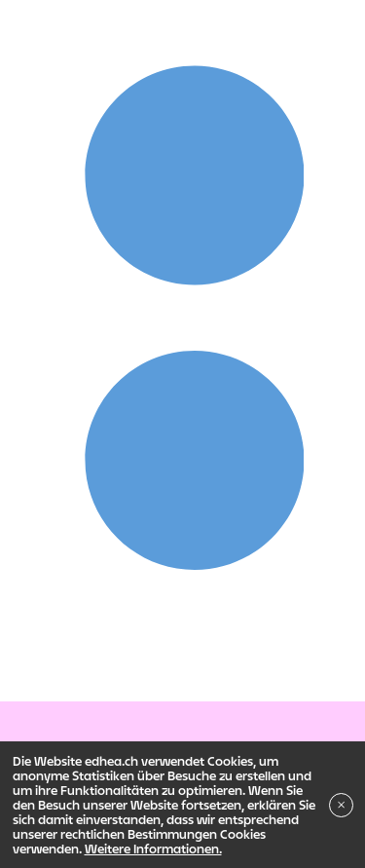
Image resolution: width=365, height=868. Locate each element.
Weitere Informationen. (153, 849)
